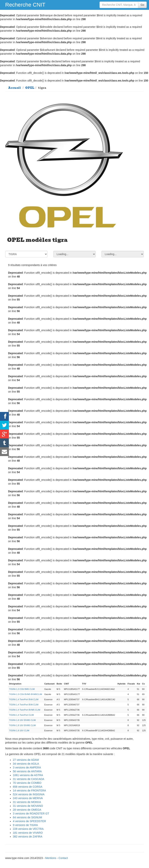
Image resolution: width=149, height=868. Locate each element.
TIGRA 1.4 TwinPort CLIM (21, 715)
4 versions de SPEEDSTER (29, 821)
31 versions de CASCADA (29, 779)
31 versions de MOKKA (27, 802)
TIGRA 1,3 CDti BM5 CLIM (22, 689)
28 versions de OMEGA (27, 810)
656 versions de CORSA (28, 787)
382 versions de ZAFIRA (28, 837)
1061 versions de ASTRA (28, 775)
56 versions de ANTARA (27, 771)
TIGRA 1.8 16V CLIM (19, 730)
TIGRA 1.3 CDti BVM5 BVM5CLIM (26, 694)
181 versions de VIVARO (28, 833)
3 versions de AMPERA (27, 768)
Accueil (14, 88)
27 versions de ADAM (26, 760)
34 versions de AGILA (26, 764)
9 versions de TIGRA (25, 825)
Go (142, 5)
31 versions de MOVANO (28, 806)
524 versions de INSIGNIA (29, 794)
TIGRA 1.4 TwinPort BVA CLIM (24, 699)
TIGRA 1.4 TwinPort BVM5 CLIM (25, 710)
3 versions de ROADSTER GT (31, 814)
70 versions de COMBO (27, 783)
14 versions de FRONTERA (29, 791)
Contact (63, 858)
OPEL (30, 88)
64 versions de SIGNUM (27, 817)
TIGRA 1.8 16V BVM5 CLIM (22, 720)
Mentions (51, 858)
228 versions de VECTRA (28, 829)
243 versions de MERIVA (28, 798)
